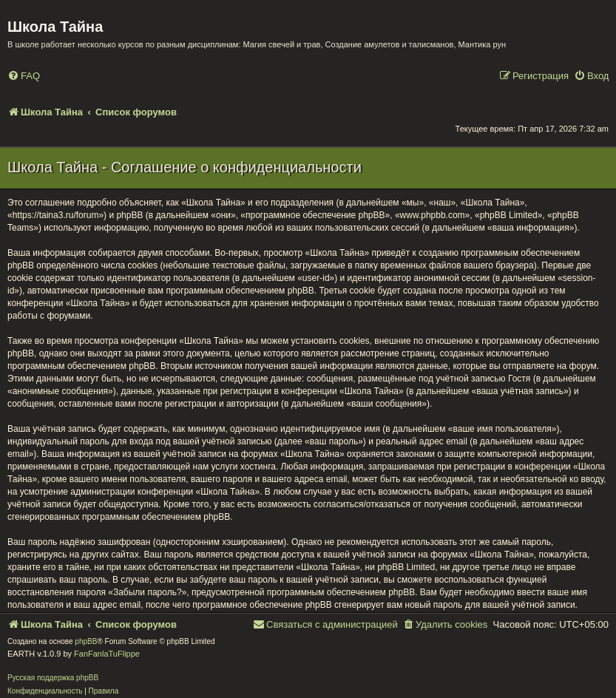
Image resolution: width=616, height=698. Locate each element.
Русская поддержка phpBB (53, 678)
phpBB (86, 641)
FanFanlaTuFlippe (107, 654)
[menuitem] (24, 77)
